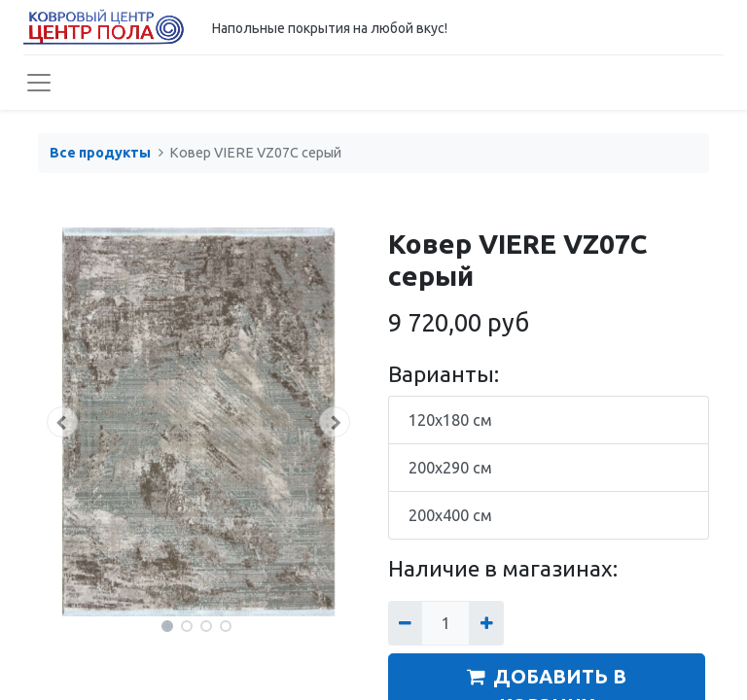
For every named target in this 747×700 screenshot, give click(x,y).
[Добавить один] (486, 623)
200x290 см (450, 468)
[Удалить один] (405, 623)
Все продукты (100, 153)
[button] (62, 422)
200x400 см (450, 515)
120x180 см (450, 420)
